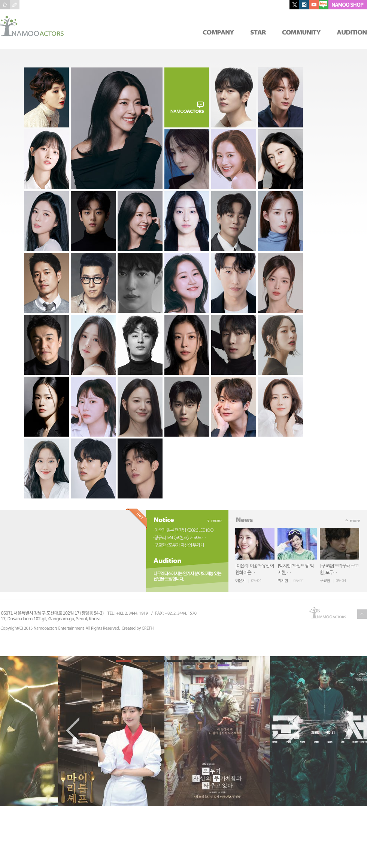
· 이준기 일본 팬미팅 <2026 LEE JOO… (185, 530)
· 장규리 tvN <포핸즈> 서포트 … (179, 538)
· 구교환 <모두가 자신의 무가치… (180, 545)
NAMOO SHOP (348, 5)
